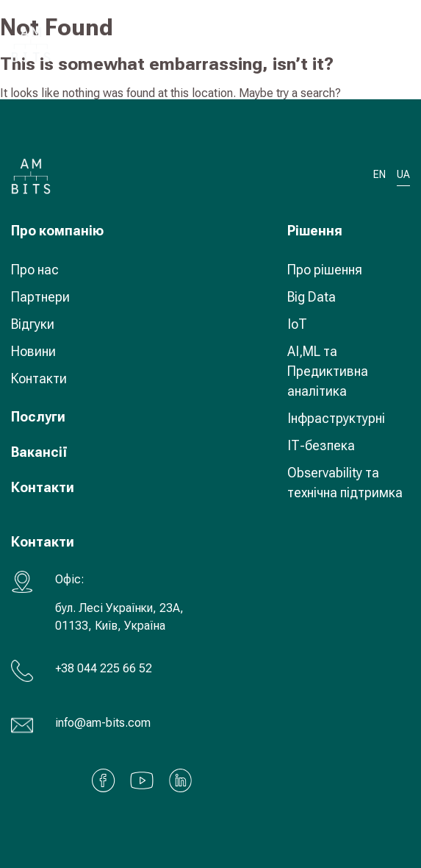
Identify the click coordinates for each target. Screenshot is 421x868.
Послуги (38, 417)
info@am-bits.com (103, 723)
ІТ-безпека (321, 445)
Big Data (312, 297)
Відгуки (33, 324)
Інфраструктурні (336, 418)
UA (356, 44)
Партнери (40, 297)
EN (379, 175)
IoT (297, 324)
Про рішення (325, 270)
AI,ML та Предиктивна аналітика (328, 371)
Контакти (39, 378)
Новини (33, 351)
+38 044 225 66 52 (104, 668)
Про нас (35, 270)
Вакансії (39, 452)
